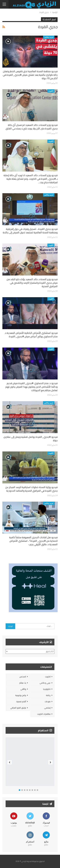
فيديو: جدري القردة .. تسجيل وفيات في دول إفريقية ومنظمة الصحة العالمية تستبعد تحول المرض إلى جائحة (30, 231)
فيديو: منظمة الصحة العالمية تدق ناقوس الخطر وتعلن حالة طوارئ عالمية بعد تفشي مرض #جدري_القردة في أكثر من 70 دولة (30, 75)
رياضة (48, 695)
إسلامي (47, 708)
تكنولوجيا (47, 689)
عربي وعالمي (49, 37)
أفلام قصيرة (21, 702)
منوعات (48, 702)
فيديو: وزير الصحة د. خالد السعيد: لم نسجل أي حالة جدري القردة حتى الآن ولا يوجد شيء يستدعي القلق (32, 127)
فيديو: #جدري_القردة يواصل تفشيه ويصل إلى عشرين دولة (31, 439)
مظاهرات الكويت (44, 714)
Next (50, 762)
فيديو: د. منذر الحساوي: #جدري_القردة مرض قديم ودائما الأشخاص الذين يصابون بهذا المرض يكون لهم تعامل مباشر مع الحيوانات (32, 387)
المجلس (23, 677)
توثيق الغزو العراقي (18, 708)
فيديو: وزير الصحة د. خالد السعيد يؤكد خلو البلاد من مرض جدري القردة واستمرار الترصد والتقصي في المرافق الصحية (32, 283)
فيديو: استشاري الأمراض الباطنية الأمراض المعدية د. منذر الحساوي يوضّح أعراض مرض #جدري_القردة (31, 335)
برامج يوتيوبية (21, 695)
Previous (10, 762)
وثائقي (23, 689)
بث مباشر (23, 683)
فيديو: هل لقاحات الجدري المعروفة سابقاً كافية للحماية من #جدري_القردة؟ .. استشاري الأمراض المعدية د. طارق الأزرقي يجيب (33, 541)
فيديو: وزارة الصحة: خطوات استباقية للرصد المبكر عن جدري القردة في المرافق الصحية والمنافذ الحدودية (31, 489)
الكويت (51, 91)
